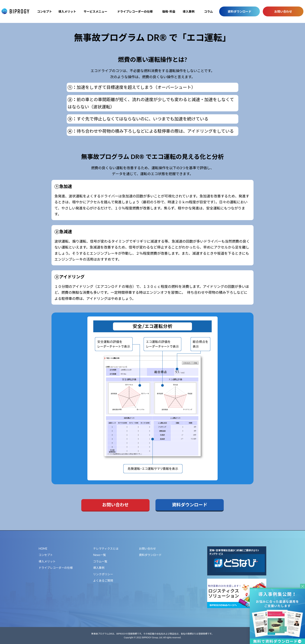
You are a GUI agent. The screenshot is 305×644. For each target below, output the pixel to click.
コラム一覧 (100, 561)
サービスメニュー (95, 11)
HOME (43, 549)
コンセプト (44, 11)
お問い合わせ (283, 11)
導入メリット (67, 11)
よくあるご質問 (103, 581)
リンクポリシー (103, 574)
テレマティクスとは (106, 549)
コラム (208, 11)
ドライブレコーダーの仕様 (135, 11)
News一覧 (100, 555)
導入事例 (189, 11)
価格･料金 (169, 11)
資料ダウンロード (240, 11)
